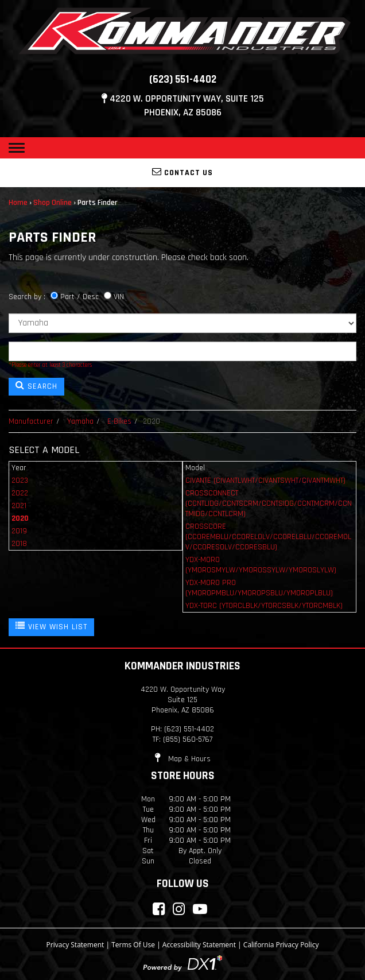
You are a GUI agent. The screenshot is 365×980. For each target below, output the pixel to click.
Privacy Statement (75, 945)
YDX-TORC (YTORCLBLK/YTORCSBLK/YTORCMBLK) (264, 606)
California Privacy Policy (281, 945)
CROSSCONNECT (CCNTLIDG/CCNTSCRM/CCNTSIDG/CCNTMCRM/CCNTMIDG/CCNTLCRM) (269, 503)
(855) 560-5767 (188, 739)
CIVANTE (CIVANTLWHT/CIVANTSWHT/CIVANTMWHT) (265, 481)
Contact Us (182, 172)
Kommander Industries (182, 666)
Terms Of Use (133, 945)
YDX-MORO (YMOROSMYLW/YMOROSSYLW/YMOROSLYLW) (261, 565)
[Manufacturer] (182, 323)
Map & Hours (183, 759)
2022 (20, 493)
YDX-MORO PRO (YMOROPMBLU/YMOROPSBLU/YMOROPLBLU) (259, 588)
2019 (19, 531)
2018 (19, 544)
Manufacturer (31, 421)
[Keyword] (182, 351)
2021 (19, 506)
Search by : (27, 297)
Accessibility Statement (199, 945)
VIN (119, 297)
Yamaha (80, 421)
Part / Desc (79, 297)
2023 (20, 481)
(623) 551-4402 (183, 80)
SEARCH (36, 386)
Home (18, 203)
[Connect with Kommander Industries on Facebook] (159, 909)
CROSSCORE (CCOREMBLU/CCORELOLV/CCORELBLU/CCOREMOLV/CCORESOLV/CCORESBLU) (268, 537)
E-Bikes (119, 421)
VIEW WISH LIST (51, 626)
